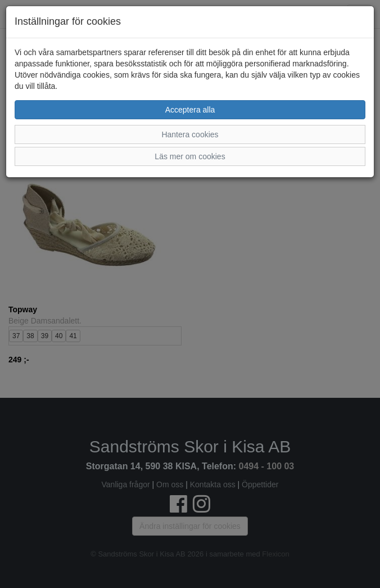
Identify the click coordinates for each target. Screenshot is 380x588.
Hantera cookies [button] (190, 134)
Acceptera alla (190, 110)
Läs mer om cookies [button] (190, 156)
